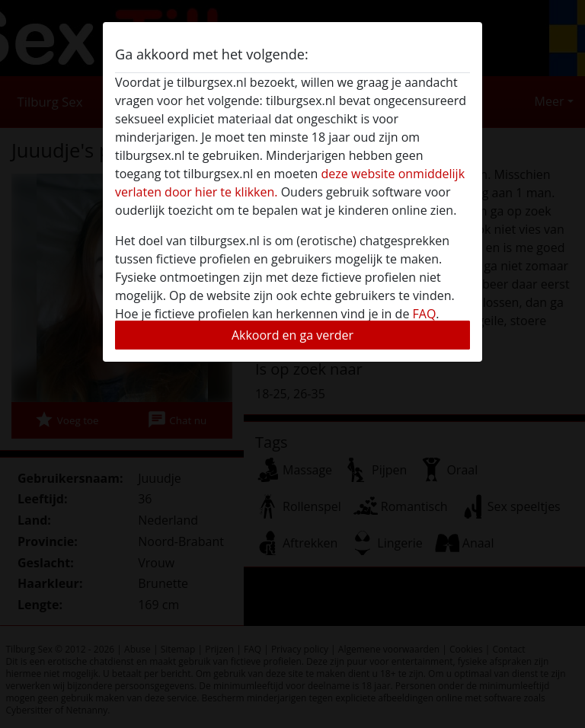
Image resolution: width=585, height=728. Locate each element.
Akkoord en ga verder (292, 335)
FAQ (425, 314)
